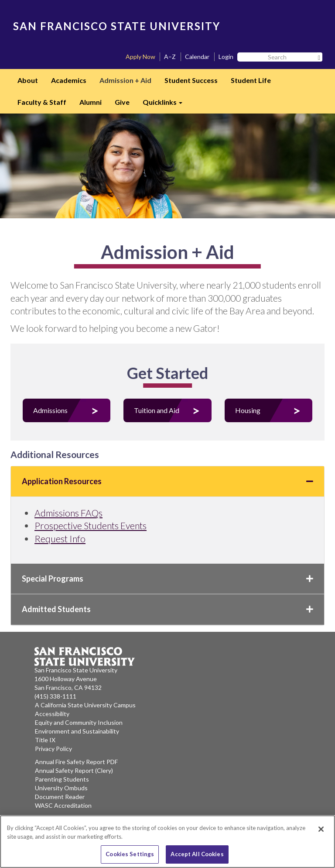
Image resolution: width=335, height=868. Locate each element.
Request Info (60, 539)
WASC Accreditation (63, 805)
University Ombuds (61, 788)
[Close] (321, 829)
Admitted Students (167, 609)
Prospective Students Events (91, 525)
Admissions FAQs (68, 513)
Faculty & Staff (42, 102)
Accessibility (52, 714)
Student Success (191, 80)
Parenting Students (62, 779)
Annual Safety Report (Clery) (74, 770)
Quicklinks (166, 105)
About (28, 80)
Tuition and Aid (157, 410)
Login (226, 57)
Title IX (45, 740)
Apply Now (140, 57)
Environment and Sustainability (77, 731)
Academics (69, 80)
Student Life (251, 80)
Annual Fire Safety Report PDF (76, 762)
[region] (167, 842)
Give (122, 102)
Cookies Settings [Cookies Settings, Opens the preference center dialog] (130, 854)
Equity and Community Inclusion (79, 722)
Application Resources (167, 481)
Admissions (50, 410)
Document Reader (60, 797)
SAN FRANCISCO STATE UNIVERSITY (117, 26)
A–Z (170, 57)
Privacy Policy (53, 749)
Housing (248, 410)
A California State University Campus (85, 705)
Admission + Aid (125, 80)
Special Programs (167, 579)
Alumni (91, 102)
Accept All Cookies (197, 854)
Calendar (197, 57)
